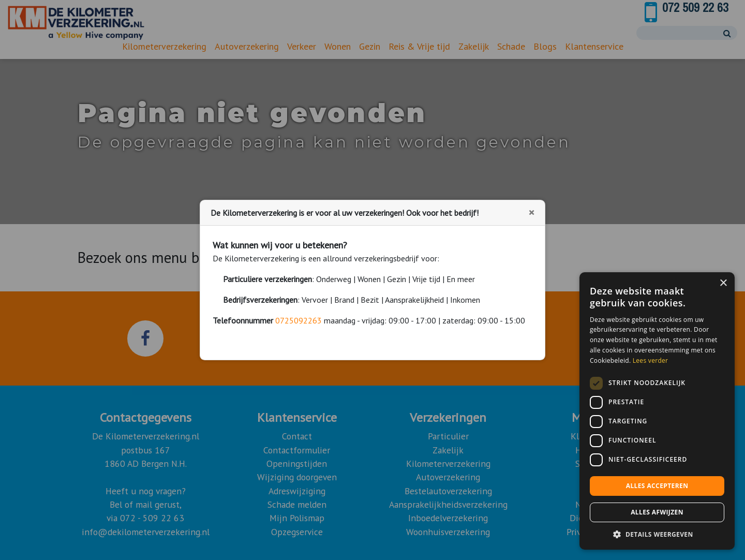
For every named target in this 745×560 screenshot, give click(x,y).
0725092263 (299, 320)
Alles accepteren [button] (657, 486)
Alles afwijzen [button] (657, 512)
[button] (657, 534)
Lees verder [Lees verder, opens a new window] (651, 360)
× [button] (723, 283)
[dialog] (657, 411)
